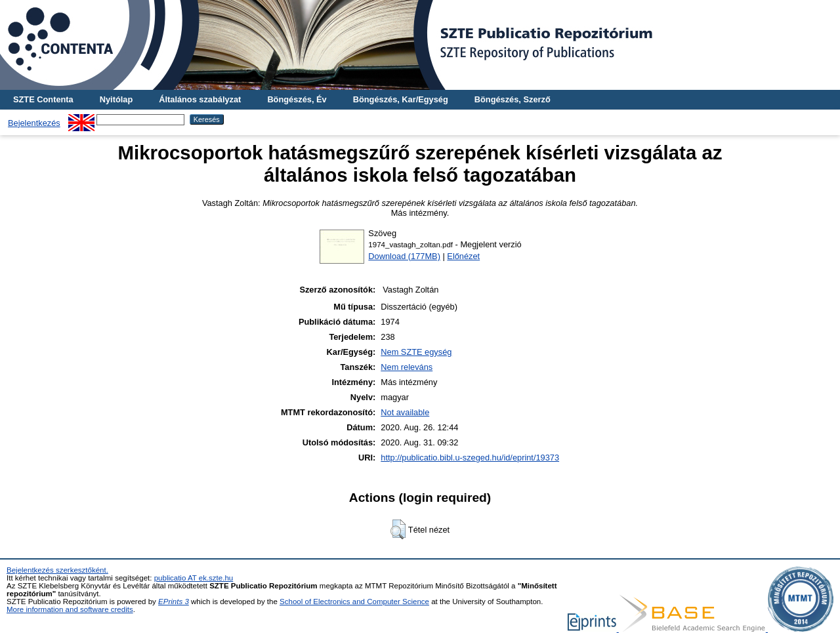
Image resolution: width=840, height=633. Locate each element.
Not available (405, 412)
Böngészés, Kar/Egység (401, 99)
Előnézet (463, 256)
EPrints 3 (174, 602)
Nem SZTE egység (416, 352)
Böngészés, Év (297, 99)
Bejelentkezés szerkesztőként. (57, 570)
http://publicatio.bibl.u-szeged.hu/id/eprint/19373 (470, 458)
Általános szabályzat (200, 99)
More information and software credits (70, 609)
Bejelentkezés (34, 123)
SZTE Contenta (43, 99)
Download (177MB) (404, 256)
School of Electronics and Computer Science (354, 602)
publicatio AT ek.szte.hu (194, 578)
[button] (398, 529)
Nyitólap (116, 99)
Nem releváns (407, 367)
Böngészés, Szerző (513, 99)
